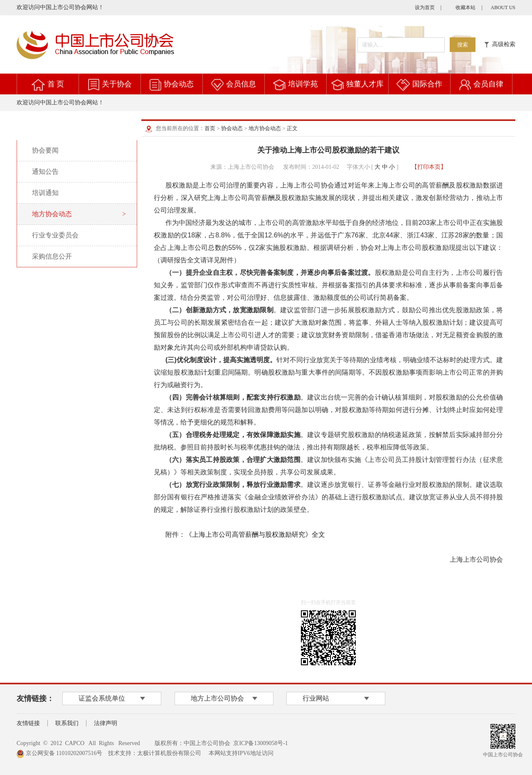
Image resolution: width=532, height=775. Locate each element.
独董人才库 (365, 84)
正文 (292, 128)
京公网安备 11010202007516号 (59, 753)
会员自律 (488, 84)
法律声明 (106, 723)
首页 (210, 128)
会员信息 (241, 84)
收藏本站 (465, 7)
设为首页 (425, 7)
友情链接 (28, 723)
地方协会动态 (265, 128)
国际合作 (427, 84)
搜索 (463, 45)
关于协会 (117, 84)
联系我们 (67, 723)
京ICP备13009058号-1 (260, 743)
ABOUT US (503, 7)
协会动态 (179, 84)
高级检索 (500, 44)
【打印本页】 (429, 167)
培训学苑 (303, 84)
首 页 (56, 84)
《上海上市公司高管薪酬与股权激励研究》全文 (255, 534)
